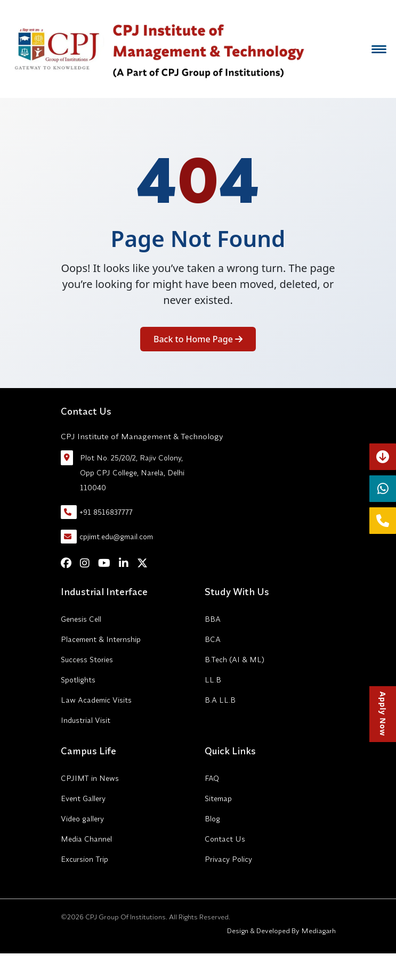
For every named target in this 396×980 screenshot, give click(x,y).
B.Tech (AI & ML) (235, 660)
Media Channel (86, 839)
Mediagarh (318, 930)
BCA (213, 639)
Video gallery (82, 819)
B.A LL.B (220, 700)
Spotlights (78, 680)
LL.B (213, 680)
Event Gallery (83, 798)
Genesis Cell (81, 619)
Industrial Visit (86, 720)
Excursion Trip (84, 859)
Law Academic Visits (96, 700)
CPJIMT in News (90, 778)
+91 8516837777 (97, 512)
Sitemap (218, 798)
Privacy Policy (228, 859)
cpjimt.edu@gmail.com (107, 537)
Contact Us (225, 839)
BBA (213, 619)
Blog (212, 819)
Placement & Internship (101, 639)
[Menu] (379, 49)
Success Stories (87, 660)
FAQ (212, 778)
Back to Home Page (198, 339)
